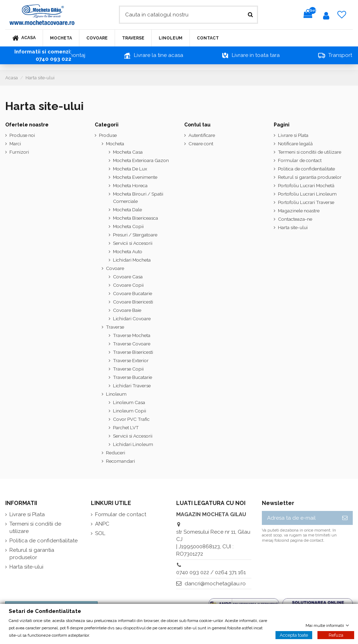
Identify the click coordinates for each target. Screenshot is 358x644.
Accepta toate (294, 635)
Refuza (336, 635)
